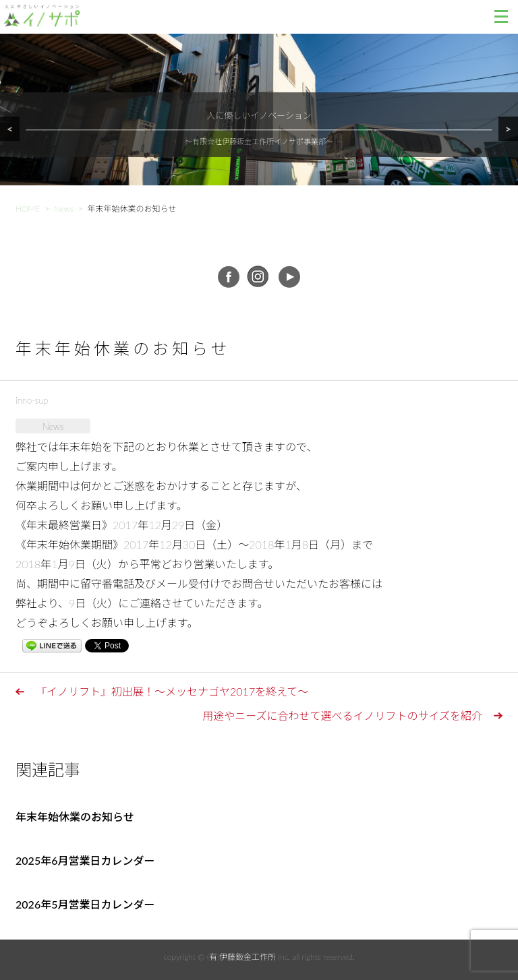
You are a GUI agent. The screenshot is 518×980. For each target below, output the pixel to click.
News (53, 427)
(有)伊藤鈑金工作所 (241, 957)
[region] (259, 126)
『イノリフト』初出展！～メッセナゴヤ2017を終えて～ (172, 691)
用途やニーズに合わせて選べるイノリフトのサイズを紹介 (342, 715)
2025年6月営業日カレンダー (85, 860)
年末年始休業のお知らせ (75, 817)
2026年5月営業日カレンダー (85, 904)
